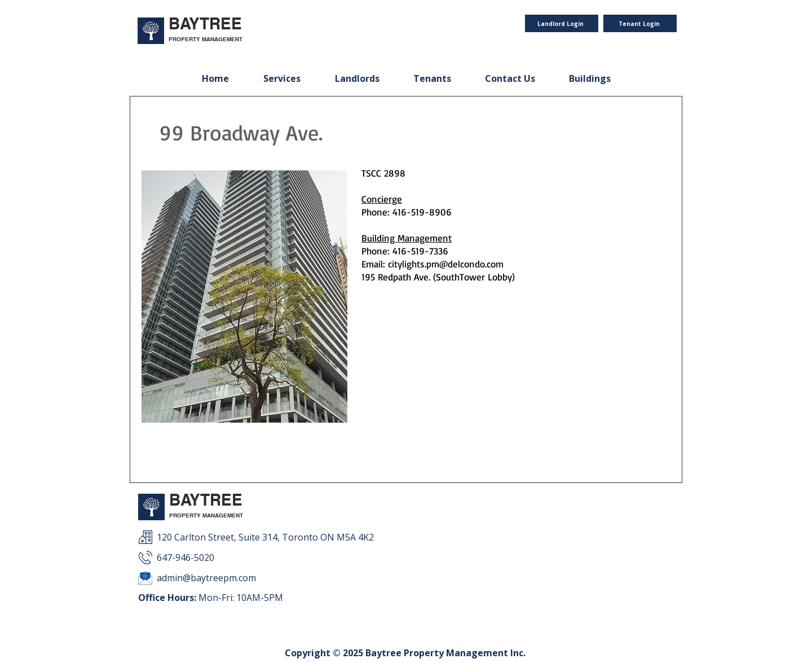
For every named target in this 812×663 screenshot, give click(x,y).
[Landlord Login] (562, 23)
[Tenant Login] (640, 23)
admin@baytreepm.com (206, 578)
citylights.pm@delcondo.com (446, 264)
